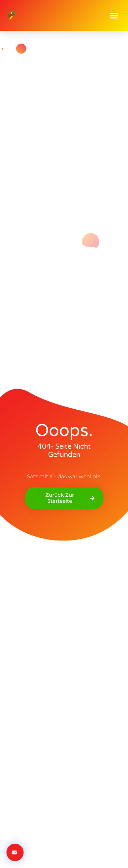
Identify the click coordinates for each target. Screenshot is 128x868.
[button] (114, 15)
